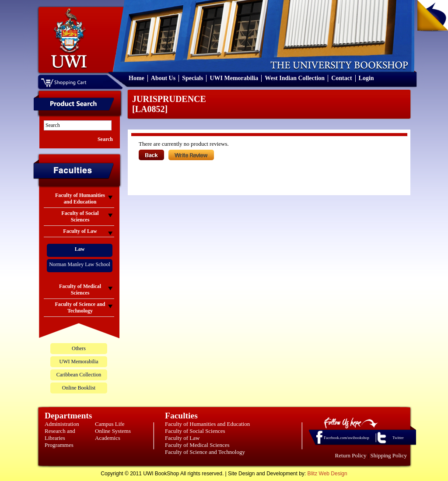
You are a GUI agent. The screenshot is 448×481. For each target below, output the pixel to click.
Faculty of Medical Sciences (197, 445)
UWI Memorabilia (234, 78)
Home (136, 78)
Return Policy (351, 455)
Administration (62, 424)
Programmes (59, 445)
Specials (192, 78)
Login (366, 78)
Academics (108, 438)
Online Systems (113, 431)
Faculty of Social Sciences (195, 431)
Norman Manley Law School (80, 264)
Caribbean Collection (79, 375)
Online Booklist (79, 388)
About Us (163, 78)
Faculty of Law (182, 438)
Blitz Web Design (327, 474)
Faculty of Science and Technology (205, 452)
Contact (341, 78)
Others (79, 348)
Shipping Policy (389, 455)
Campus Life (110, 424)
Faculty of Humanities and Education (207, 424)
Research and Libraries (60, 434)
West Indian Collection (295, 78)
